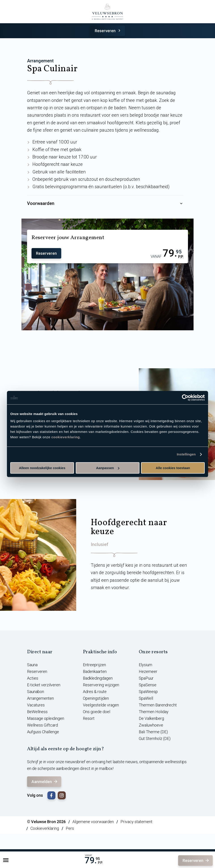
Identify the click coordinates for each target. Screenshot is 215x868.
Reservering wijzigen (101, 685)
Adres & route (95, 692)
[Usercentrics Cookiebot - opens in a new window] (185, 398)
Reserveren (108, 31)
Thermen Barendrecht (158, 705)
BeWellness (37, 712)
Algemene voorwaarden (93, 822)
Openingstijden (96, 698)
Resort (89, 718)
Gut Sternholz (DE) (155, 738)
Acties (33, 678)
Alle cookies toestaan (173, 468)
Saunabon (36, 692)
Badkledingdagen (98, 678)
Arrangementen (40, 698)
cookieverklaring (66, 437)
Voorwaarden (105, 204)
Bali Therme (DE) (153, 732)
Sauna (32, 665)
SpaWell (146, 698)
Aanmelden (45, 782)
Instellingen (186, 454)
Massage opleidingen (46, 718)
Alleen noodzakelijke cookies (42, 468)
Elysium (145, 665)
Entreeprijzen (94, 665)
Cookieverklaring (45, 828)
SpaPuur (146, 678)
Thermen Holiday (154, 712)
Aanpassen (108, 468)
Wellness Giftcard (42, 725)
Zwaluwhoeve (151, 725)
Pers (70, 828)
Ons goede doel (97, 712)
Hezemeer (148, 671)
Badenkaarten (95, 671)
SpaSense (148, 685)
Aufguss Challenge (43, 732)
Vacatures (36, 705)
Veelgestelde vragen (101, 705)
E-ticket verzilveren (44, 685)
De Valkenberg (151, 718)
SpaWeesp (148, 692)
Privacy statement (136, 822)
